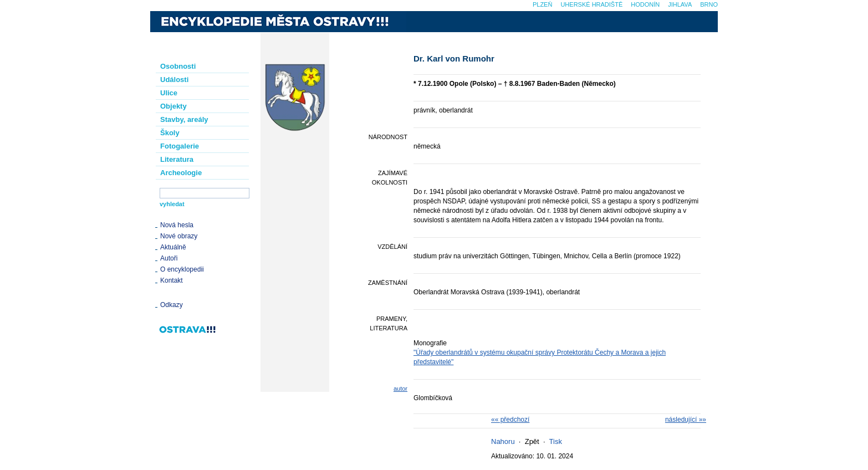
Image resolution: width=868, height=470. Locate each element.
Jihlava (680, 4)
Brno (709, 4)
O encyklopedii (182, 269)
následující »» (686, 420)
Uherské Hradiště (591, 4)
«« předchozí (510, 420)
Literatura (177, 159)
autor (400, 389)
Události (174, 80)
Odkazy (172, 305)
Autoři (169, 258)
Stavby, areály (184, 119)
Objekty (173, 106)
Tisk (556, 441)
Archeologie (181, 173)
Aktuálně (173, 247)
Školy (170, 133)
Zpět (532, 441)
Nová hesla (177, 225)
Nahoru (503, 441)
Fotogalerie (180, 146)
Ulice (169, 93)
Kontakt (172, 280)
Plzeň (542, 4)
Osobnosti (178, 66)
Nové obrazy (179, 236)
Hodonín (645, 4)
